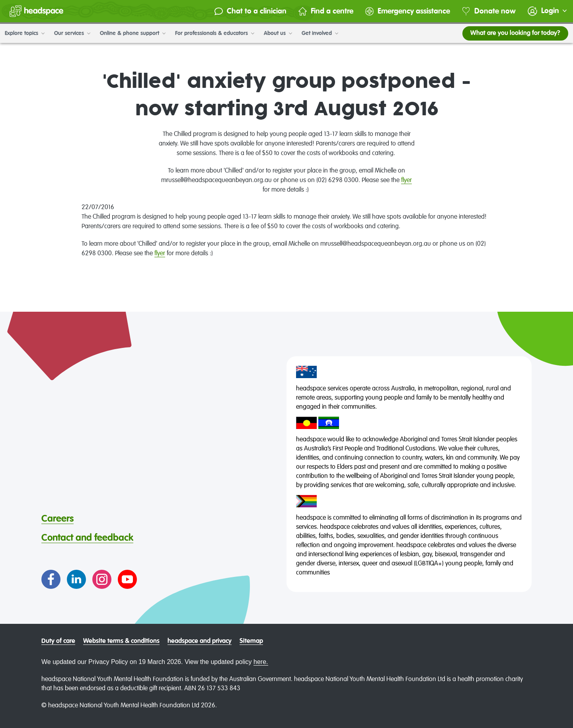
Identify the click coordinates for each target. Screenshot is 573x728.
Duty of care (58, 641)
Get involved (320, 33)
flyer (406, 181)
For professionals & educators (215, 33)
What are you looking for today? (515, 33)
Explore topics (25, 33)
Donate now (489, 11)
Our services (72, 33)
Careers (57, 519)
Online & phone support (133, 33)
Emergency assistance (408, 11)
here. (261, 662)
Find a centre (326, 11)
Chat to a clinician (250, 11)
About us (278, 33)
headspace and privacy (200, 641)
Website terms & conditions (121, 641)
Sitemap (251, 641)
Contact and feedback (87, 538)
